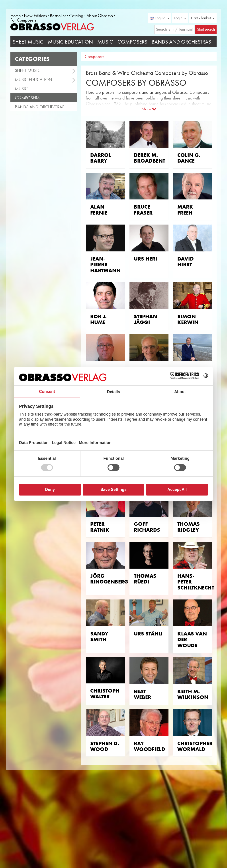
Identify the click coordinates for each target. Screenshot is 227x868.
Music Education (70, 42)
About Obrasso (100, 16)
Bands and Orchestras (181, 42)
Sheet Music (28, 42)
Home (16, 16)
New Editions (35, 16)
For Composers (23, 20)
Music (105, 42)
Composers (132, 42)
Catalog (76, 16)
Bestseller (58, 16)
